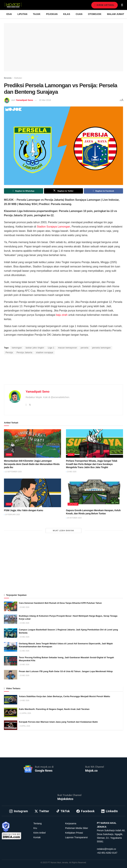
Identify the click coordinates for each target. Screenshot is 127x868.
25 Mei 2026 (24, 637)
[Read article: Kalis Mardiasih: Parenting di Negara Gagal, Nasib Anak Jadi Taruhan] (11, 712)
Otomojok (95, 14)
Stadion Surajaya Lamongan (53, 227)
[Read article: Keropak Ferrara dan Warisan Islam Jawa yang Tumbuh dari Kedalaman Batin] (11, 725)
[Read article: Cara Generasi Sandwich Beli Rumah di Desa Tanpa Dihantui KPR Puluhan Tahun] (11, 606)
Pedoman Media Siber (77, 828)
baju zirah (62, 315)
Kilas (67, 14)
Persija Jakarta (24, 353)
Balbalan (18, 78)
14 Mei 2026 (24, 701)
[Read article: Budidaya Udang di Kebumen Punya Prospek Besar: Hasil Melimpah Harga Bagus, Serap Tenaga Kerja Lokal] (11, 619)
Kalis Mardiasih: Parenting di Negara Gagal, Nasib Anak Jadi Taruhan (54, 709)
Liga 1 (51, 348)
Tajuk (37, 14)
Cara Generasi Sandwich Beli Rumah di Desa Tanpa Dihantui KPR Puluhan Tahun (60, 603)
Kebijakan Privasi (74, 833)
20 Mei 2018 (45, 100)
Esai (9, 14)
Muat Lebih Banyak (64, 531)
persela (85, 348)
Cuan (79, 14)
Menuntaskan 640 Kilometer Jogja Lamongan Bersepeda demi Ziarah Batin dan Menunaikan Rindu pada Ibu (32, 464)
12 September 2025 (13, 472)
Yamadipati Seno (24, 100)
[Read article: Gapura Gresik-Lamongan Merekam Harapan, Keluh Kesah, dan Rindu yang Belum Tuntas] (95, 493)
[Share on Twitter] (64, 191)
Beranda (8, 78)
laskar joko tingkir (35, 348)
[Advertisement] (63, 373)
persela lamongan (101, 348)
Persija (9, 353)
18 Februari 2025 (12, 515)
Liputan (22, 14)
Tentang (38, 823)
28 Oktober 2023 (74, 518)
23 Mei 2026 (24, 623)
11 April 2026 (25, 713)
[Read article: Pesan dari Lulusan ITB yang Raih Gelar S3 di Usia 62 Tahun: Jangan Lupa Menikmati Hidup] (11, 675)
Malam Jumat (116, 14)
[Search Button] (122, 5)
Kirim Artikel (104, 5)
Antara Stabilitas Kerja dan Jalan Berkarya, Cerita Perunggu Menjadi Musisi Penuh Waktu (64, 696)
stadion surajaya (45, 353)
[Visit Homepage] (13, 5)
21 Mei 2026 (24, 651)
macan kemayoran (68, 348)
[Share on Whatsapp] (24, 191)
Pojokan (52, 14)
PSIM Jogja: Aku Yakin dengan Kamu (24, 510)
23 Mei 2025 (71, 472)
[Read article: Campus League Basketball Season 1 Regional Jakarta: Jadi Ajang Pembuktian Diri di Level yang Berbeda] (11, 633)
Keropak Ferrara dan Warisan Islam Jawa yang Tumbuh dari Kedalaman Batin (58, 722)
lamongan (17, 348)
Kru (35, 828)
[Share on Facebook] (103, 191)
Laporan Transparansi (76, 837)
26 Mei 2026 (24, 607)
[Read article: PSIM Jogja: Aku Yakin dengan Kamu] (32, 493)
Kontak (37, 837)
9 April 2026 (24, 726)
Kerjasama (71, 823)
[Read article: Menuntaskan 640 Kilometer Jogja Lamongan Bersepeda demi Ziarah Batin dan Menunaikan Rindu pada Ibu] (32, 444)
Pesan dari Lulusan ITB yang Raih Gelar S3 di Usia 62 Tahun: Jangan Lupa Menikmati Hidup (66, 671)
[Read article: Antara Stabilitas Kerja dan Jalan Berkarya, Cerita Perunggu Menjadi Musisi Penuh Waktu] (11, 700)
